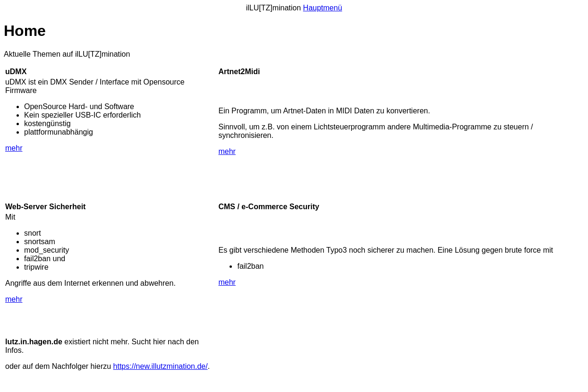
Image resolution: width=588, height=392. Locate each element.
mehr (14, 148)
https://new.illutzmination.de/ (161, 366)
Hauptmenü (323, 8)
